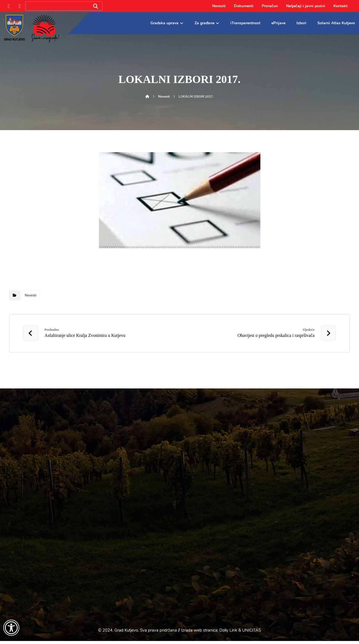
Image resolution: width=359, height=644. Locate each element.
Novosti (31, 295)
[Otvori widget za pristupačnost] (11, 628)
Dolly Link (228, 633)
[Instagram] (20, 6)
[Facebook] (9, 6)
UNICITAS (252, 633)
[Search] (96, 6)
